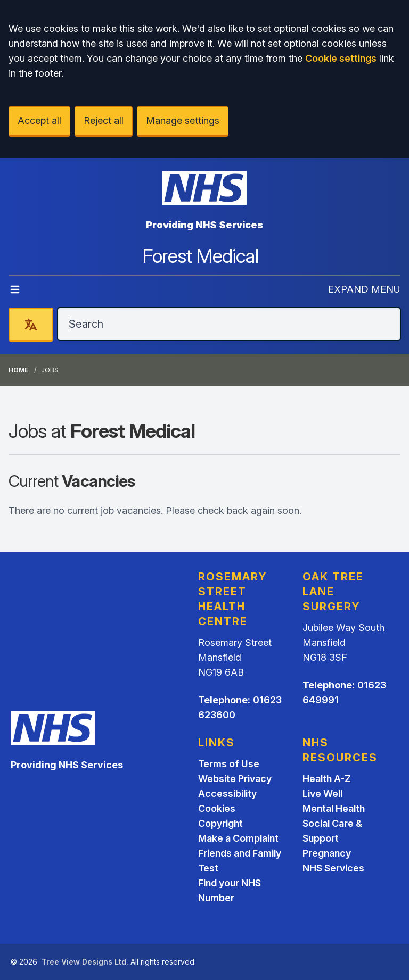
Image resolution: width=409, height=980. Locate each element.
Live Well (322, 794)
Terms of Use (229, 764)
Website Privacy (235, 779)
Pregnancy (327, 853)
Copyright (220, 823)
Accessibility (227, 794)
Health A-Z (327, 779)
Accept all (39, 121)
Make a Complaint (238, 838)
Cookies (217, 808)
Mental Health (334, 808)
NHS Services (333, 868)
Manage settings (183, 121)
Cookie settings (341, 58)
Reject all (104, 121)
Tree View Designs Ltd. (85, 962)
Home (18, 370)
